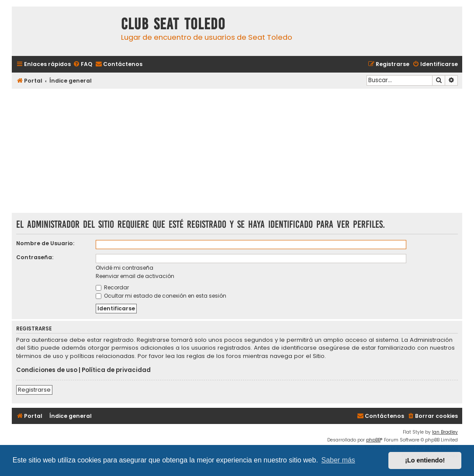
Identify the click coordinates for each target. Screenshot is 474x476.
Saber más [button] (338, 460)
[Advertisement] (237, 152)
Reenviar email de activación (135, 276)
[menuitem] (83, 64)
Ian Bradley (445, 432)
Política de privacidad (116, 370)
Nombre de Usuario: (45, 243)
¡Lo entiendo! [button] (425, 460)
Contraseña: (35, 257)
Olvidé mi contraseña (125, 268)
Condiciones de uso (47, 370)
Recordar (112, 287)
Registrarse (34, 390)
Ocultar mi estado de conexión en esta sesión (161, 296)
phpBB (373, 440)
